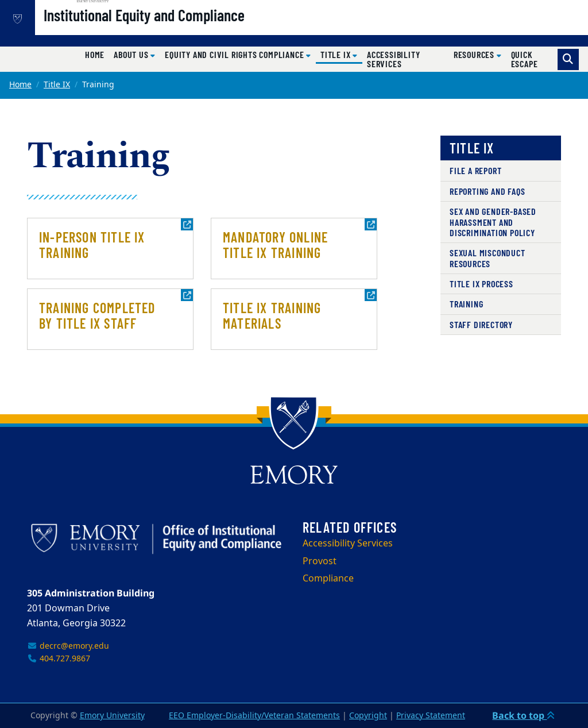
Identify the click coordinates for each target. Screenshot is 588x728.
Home (95, 54)
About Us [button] (132, 54)
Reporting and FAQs (487, 191)
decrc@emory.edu (68, 646)
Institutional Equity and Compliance (181, 29)
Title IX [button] (341, 54)
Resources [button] (475, 54)
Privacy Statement (431, 716)
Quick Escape (525, 59)
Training (466, 304)
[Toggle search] (568, 59)
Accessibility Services (393, 59)
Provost (320, 561)
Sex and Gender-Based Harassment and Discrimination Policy (493, 222)
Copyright (368, 716)
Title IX (57, 85)
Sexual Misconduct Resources (488, 258)
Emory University (112, 716)
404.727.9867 (59, 659)
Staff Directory (481, 324)
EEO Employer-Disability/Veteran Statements (254, 716)
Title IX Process (481, 284)
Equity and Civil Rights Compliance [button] (235, 54)
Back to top (523, 715)
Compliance (328, 579)
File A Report (475, 170)
